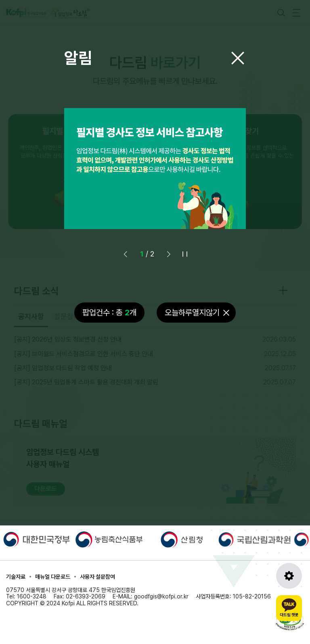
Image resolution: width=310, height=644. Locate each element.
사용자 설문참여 (97, 577)
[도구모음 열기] (289, 576)
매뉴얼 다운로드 (53, 577)
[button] (169, 254)
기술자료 (16, 577)
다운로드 (46, 489)
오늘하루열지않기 (192, 313)
